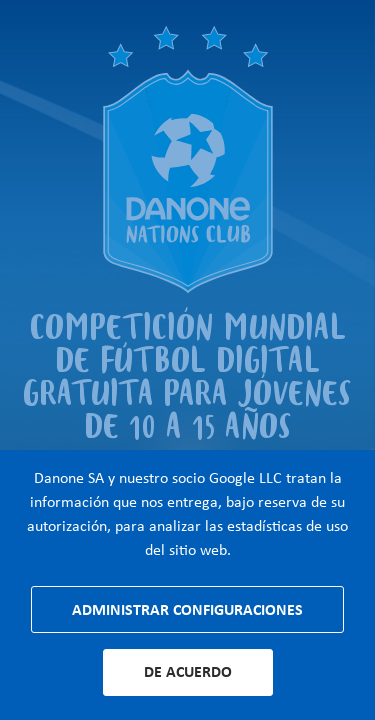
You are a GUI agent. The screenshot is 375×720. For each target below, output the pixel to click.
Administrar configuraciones (187, 609)
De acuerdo (188, 671)
